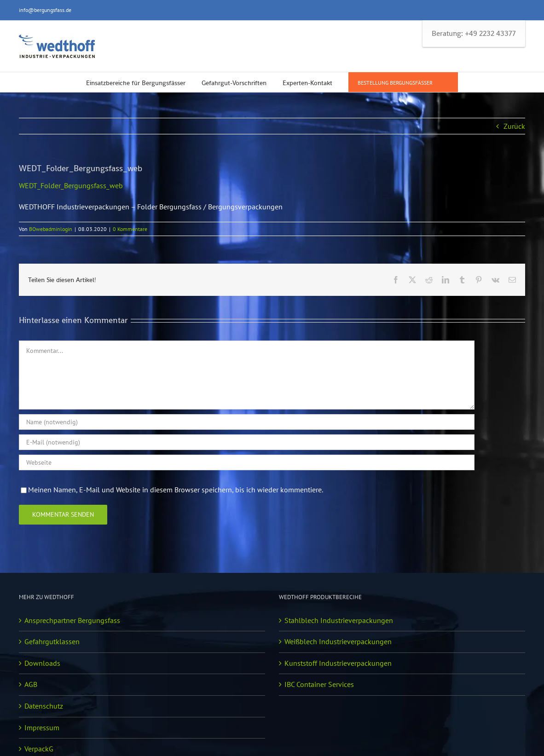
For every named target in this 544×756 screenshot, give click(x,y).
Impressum (42, 727)
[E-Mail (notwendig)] (247, 442)
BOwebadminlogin (51, 229)
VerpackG (39, 749)
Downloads (42, 663)
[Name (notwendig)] (247, 422)
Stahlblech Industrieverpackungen (339, 620)
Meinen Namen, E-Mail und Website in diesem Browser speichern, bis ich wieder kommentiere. (176, 490)
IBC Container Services (319, 684)
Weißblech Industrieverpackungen (338, 641)
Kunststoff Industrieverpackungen (338, 663)
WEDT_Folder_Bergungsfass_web (71, 185)
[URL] (247, 462)
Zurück (514, 126)
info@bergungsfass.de (45, 10)
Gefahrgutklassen (52, 641)
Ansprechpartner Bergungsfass (72, 620)
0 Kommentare (130, 229)
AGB (31, 684)
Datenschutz (44, 706)
